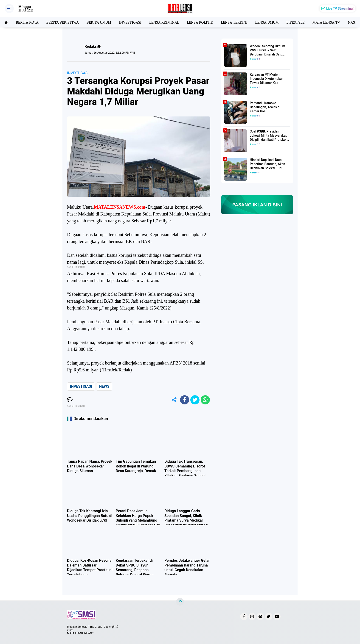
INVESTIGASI (130, 22)
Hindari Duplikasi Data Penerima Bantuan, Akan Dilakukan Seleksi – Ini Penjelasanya (267, 164)
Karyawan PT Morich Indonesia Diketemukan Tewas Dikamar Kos (267, 79)
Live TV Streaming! (340, 8)
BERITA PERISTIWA (63, 22)
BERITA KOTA (27, 22)
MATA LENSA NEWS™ (80, 633)
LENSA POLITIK (200, 22)
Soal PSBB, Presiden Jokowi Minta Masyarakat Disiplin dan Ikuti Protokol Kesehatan (268, 136)
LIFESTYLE (296, 22)
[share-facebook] (185, 400)
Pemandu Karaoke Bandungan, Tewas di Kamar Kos (265, 107)
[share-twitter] (195, 400)
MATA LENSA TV (326, 22)
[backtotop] (180, 602)
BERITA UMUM (99, 22)
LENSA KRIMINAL (164, 22)
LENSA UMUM (267, 22)
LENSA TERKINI (234, 22)
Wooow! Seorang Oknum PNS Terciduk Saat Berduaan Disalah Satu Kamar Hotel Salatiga (267, 50)
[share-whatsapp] (205, 400)
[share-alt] (174, 400)
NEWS (104, 386)
